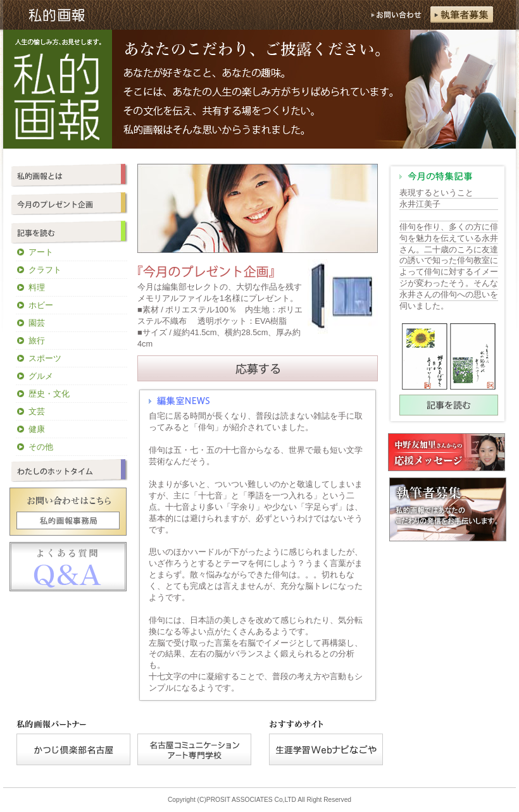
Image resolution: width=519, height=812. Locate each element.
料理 (37, 287)
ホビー (41, 305)
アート (41, 252)
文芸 (37, 411)
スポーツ (45, 358)
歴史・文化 (49, 394)
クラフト (45, 270)
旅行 (37, 341)
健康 (37, 429)
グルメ (41, 376)
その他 (41, 447)
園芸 (37, 323)
